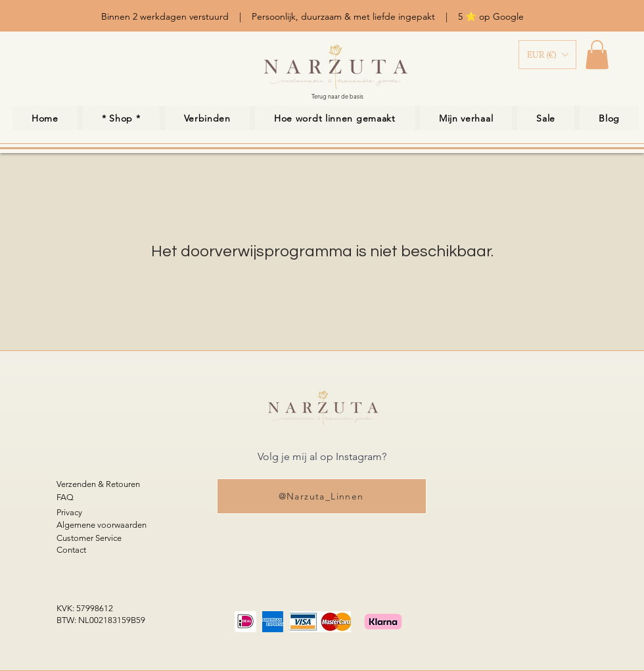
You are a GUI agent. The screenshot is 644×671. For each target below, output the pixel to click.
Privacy (69, 512)
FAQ (65, 497)
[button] (547, 55)
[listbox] (547, 55)
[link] (597, 55)
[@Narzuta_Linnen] (322, 496)
